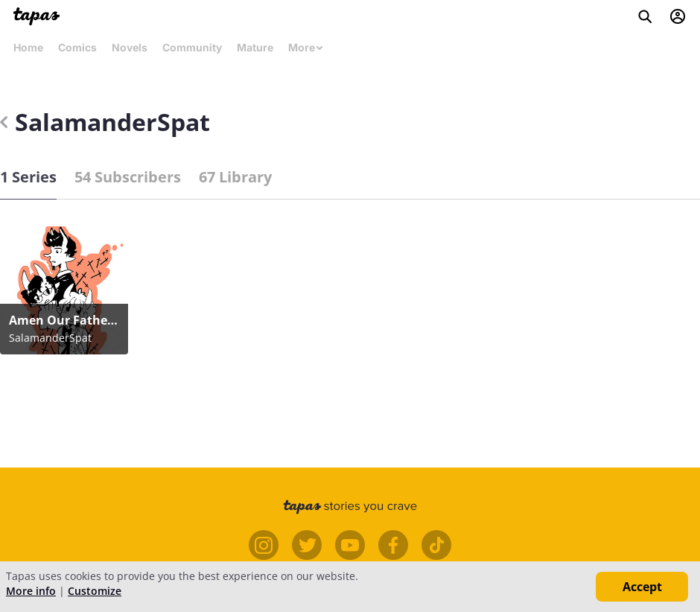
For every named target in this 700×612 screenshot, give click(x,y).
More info (31, 591)
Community (192, 47)
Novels (130, 47)
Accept (642, 587)
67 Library (235, 177)
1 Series (28, 177)
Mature (255, 47)
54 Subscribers (128, 177)
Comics (77, 47)
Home (28, 47)
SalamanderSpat (105, 122)
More (306, 47)
